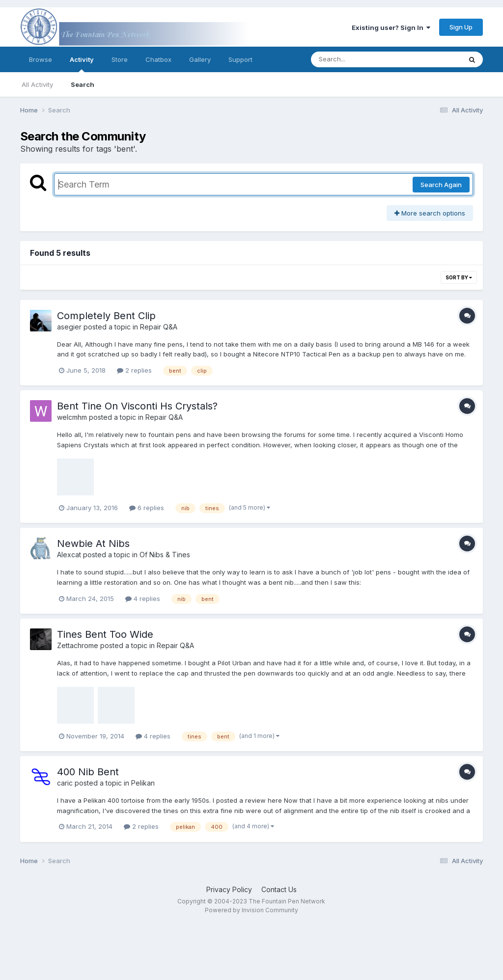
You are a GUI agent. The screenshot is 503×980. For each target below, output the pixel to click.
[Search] (359, 59)
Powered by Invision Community (251, 910)
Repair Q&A (159, 327)
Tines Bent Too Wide (105, 634)
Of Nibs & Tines (165, 555)
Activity (82, 64)
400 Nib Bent (88, 772)
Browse (41, 59)
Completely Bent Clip (106, 316)
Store (120, 59)
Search (83, 84)
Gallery (200, 59)
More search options (430, 213)
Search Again (441, 185)
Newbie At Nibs (93, 544)
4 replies (143, 599)
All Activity (37, 84)
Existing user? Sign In (391, 27)
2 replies (134, 370)
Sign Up (461, 27)
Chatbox (158, 59)
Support (240, 59)
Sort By (459, 277)
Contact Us (279, 889)
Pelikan (143, 783)
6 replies (147, 508)
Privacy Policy (229, 889)
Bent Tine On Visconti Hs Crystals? (137, 406)
